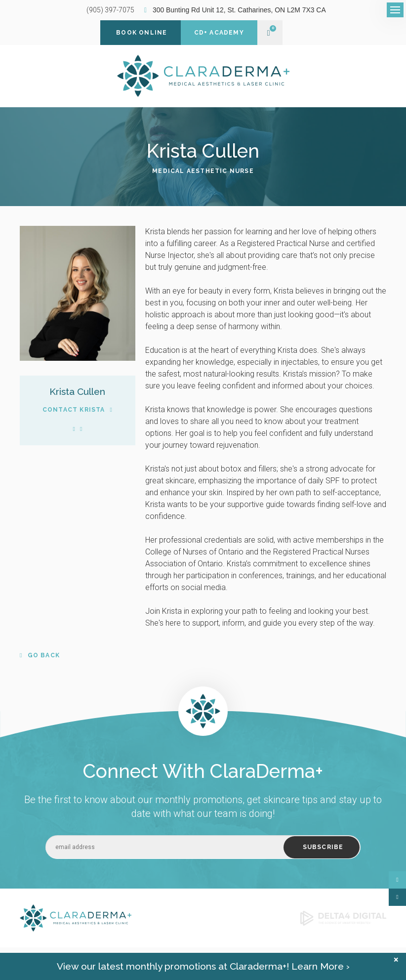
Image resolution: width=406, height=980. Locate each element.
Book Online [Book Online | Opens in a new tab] (142, 33)
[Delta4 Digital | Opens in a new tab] (343, 917)
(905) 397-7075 (110, 10)
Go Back (44, 655)
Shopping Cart (269, 33)
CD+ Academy (219, 33)
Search (107, 959)
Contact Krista (74, 410)
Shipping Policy (73, 959)
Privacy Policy (29, 959)
